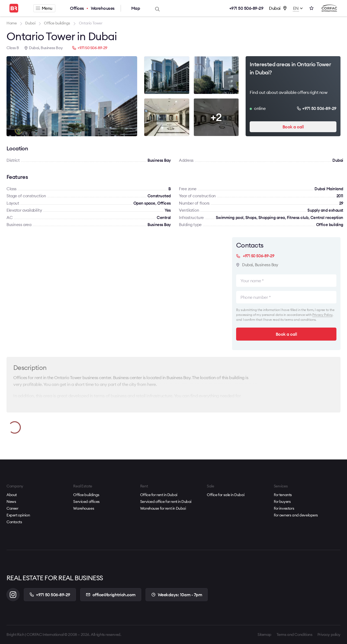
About (12, 495)
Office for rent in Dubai (159, 495)
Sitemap (264, 635)
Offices (77, 8)
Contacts (14, 522)
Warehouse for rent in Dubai (163, 508)
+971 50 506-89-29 (246, 8)
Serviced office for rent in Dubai (166, 502)
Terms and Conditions (295, 635)
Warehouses (103, 8)
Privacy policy (329, 635)
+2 (216, 117)
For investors (284, 508)
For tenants (283, 495)
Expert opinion (18, 515)
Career (12, 508)
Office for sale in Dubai (226, 495)
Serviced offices (86, 502)
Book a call (293, 127)
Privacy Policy (322, 315)
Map (136, 8)
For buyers (282, 502)
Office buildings (86, 495)
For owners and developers (296, 515)
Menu (44, 8)
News (11, 502)
